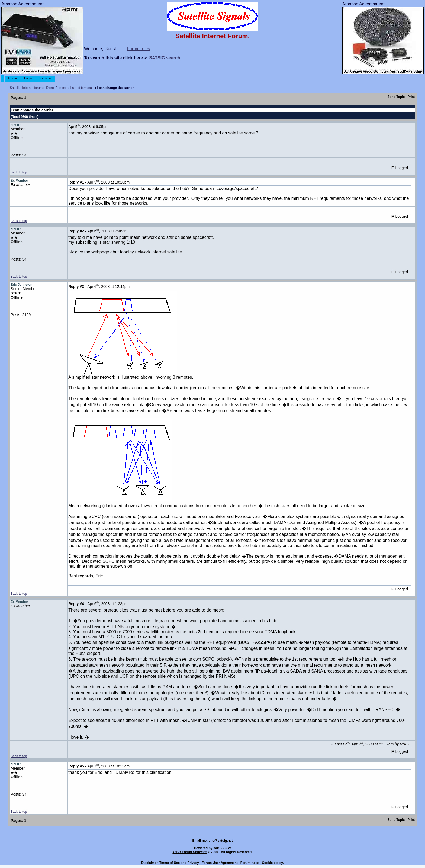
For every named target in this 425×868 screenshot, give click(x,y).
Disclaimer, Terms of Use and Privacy (170, 863)
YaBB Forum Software (189, 852)
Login (28, 78)
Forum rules (138, 49)
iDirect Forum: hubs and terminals (70, 88)
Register (45, 78)
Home (13, 78)
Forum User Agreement (220, 863)
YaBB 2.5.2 (222, 848)
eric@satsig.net (220, 841)
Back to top (19, 172)
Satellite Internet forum (26, 88)
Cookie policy (272, 863)
